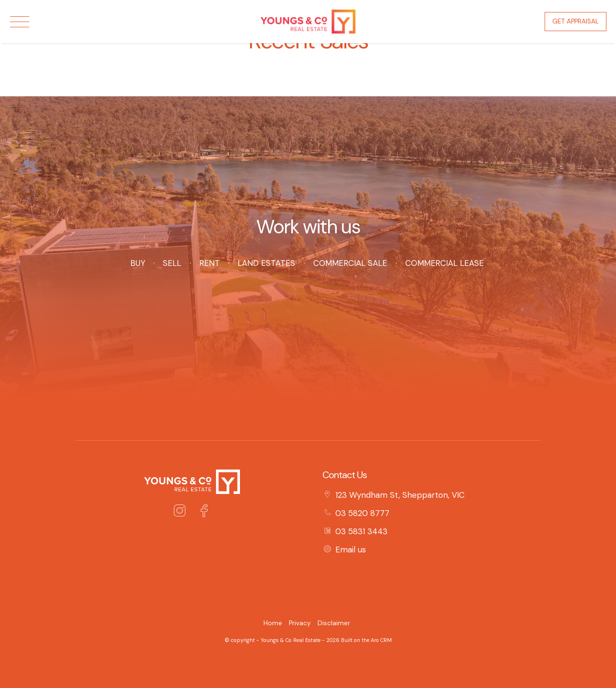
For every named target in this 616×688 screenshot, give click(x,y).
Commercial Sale (350, 263)
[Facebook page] (204, 512)
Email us (351, 550)
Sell (172, 263)
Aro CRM (381, 640)
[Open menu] (20, 22)
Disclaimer (334, 623)
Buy (137, 263)
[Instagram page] (182, 512)
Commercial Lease (445, 263)
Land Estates (266, 263)
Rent (209, 263)
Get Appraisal (576, 21)
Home (273, 623)
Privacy (300, 623)
